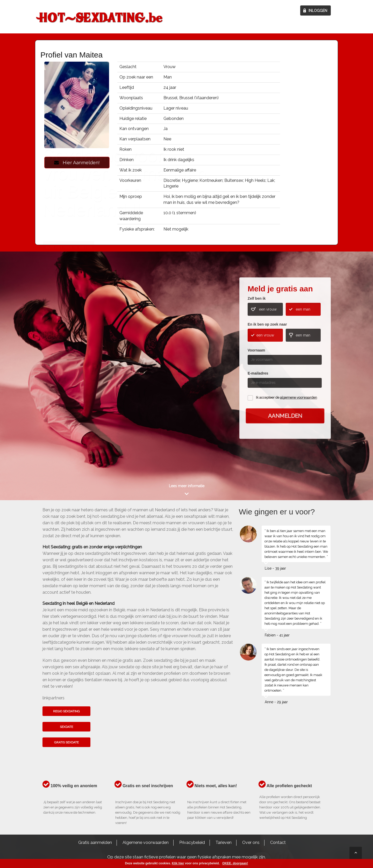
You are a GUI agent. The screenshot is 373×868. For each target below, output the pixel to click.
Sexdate (66, 727)
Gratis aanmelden (95, 842)
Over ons (251, 842)
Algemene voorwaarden (146, 842)
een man (303, 309)
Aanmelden (285, 416)
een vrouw (268, 309)
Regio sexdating (66, 711)
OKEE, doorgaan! (235, 863)
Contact (278, 842)
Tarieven (224, 842)
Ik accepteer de (286, 397)
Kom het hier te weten (69, 374)
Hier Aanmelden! (77, 163)
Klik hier (178, 863)
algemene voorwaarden (299, 397)
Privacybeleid (192, 842)
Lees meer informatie (187, 486)
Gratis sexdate (66, 742)
